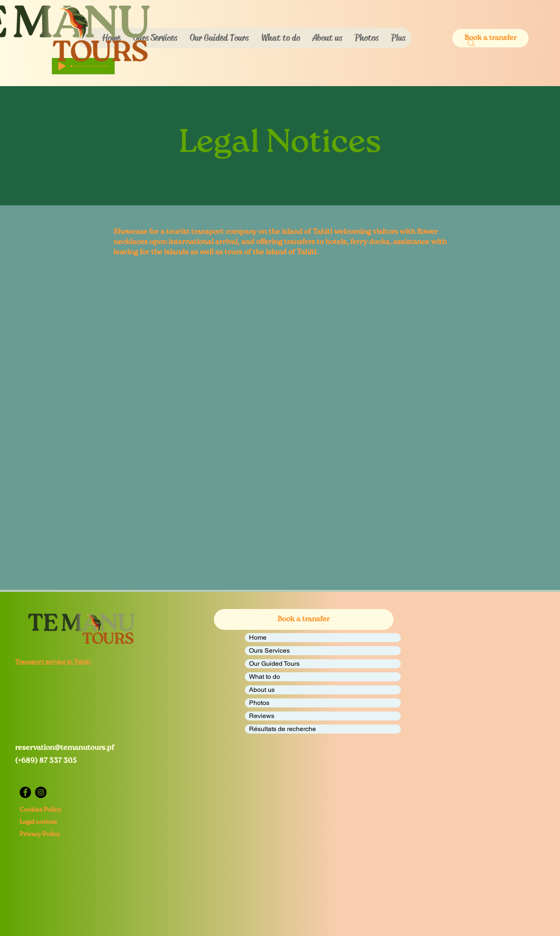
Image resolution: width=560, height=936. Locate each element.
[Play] (62, 66)
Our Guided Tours (274, 664)
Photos (259, 703)
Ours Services (269, 650)
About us (262, 690)
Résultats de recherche (282, 729)
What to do (264, 677)
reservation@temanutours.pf (65, 748)
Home (258, 637)
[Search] (471, 43)
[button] (280, 38)
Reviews (262, 716)
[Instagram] (41, 792)
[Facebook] (25, 792)
